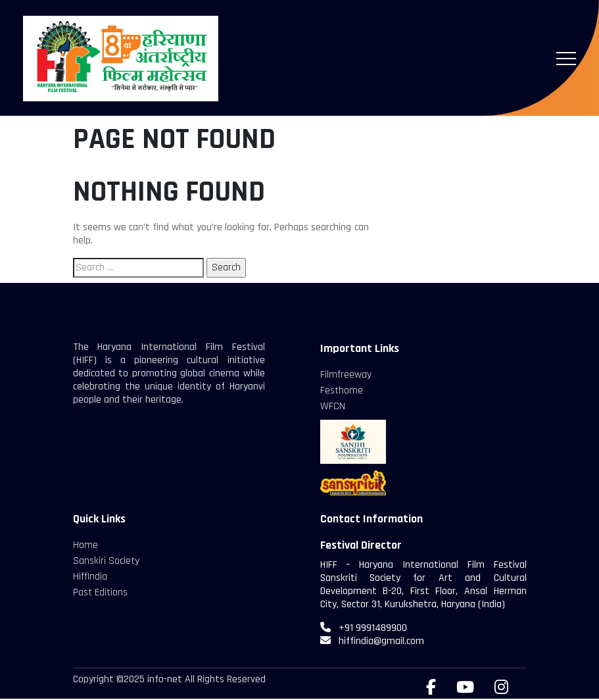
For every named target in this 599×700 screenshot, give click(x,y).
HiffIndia (90, 577)
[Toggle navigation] (566, 59)
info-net (165, 679)
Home (85, 545)
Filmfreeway (346, 375)
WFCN (333, 406)
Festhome (342, 390)
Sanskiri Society (106, 561)
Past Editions (100, 592)
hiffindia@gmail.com (381, 641)
